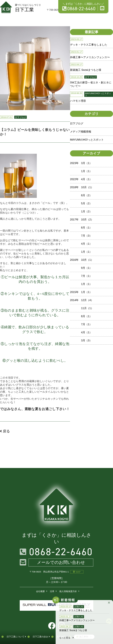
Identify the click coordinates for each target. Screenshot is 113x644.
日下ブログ (77, 124)
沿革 (52, 591)
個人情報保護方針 (68, 591)
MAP (77, 572)
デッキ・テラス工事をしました (89, 45)
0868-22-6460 (79, 8)
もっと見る (67, 638)
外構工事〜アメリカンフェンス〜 (90, 57)
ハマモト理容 (78, 101)
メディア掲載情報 (81, 132)
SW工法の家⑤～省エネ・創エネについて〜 (91, 84)
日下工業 (28, 8)
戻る (5, 431)
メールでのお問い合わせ (61, 562)
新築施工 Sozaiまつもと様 (86, 70)
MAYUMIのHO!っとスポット (87, 140)
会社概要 (40, 591)
